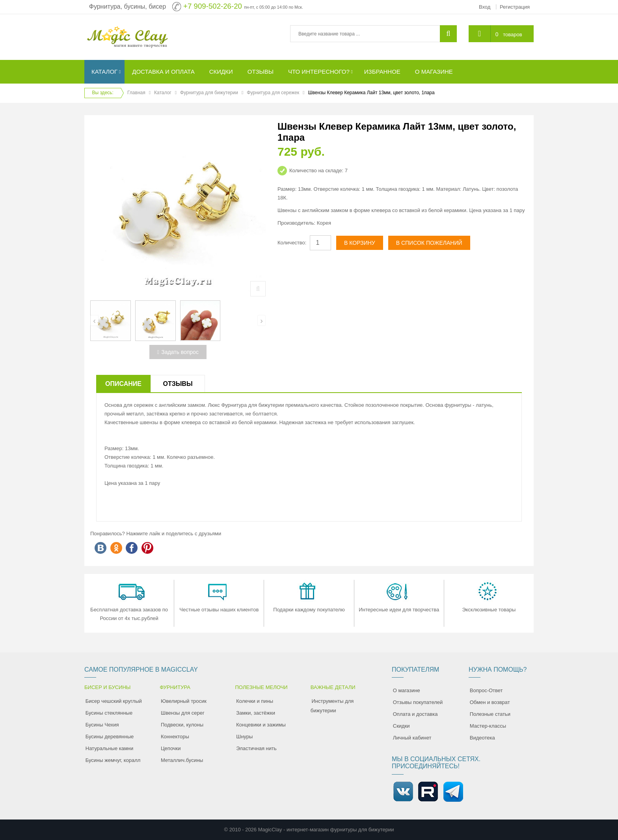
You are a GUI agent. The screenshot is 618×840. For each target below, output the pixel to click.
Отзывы (178, 384)
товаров (512, 34)
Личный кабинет (412, 738)
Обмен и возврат (490, 702)
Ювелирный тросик (184, 701)
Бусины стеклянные (109, 713)
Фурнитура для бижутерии (209, 93)
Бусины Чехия (102, 725)
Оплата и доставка (415, 714)
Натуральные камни (110, 748)
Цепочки (171, 748)
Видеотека (482, 738)
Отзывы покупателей (418, 702)
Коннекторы (175, 737)
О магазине (407, 690)
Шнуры (244, 737)
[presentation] (94, 320)
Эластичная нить (256, 748)
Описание (123, 384)
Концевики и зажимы (261, 725)
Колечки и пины (255, 701)
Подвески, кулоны (182, 725)
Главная (136, 93)
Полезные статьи (490, 714)
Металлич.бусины (182, 760)
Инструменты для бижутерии (332, 706)
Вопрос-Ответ (486, 690)
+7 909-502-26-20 (213, 6)
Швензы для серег (183, 713)
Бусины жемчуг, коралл (113, 760)
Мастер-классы (488, 726)
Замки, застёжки (256, 713)
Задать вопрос (178, 352)
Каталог (163, 93)
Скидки (401, 726)
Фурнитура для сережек (273, 93)
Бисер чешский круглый (114, 701)
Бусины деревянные (110, 737)
